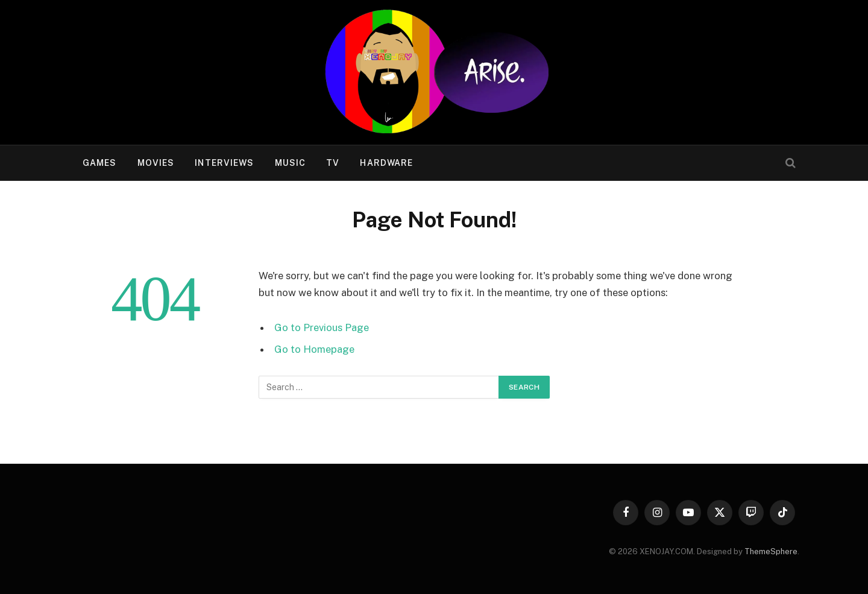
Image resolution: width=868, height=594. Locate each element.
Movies (156, 163)
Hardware (386, 163)
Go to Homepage (314, 349)
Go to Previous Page (322, 327)
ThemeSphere (771, 551)
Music (291, 163)
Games (100, 163)
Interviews (224, 163)
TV (333, 163)
